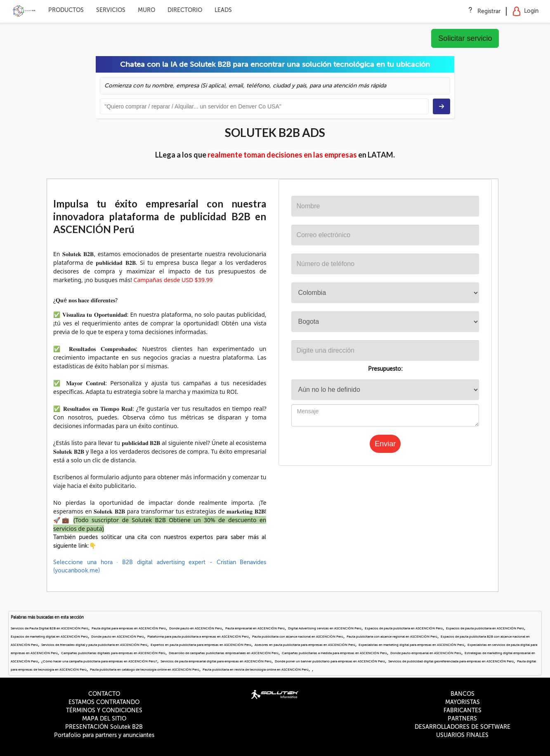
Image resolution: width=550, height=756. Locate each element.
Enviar (385, 444)
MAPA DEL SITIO (104, 719)
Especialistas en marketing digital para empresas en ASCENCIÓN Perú (411, 645)
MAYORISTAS (463, 702)
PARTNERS (462, 719)
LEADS (223, 10)
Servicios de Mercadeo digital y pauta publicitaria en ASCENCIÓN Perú (94, 645)
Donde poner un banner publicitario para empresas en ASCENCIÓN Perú (330, 661)
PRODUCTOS (66, 10)
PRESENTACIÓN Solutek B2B (104, 727)
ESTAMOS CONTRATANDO (104, 702)
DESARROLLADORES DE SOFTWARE (463, 727)
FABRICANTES (463, 710)
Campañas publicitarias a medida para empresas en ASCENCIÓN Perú (334, 653)
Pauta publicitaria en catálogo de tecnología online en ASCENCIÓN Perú (145, 670)
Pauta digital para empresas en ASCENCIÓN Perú (129, 628)
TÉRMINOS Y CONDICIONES (104, 710)
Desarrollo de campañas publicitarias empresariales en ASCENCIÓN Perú (224, 653)
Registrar (489, 11)
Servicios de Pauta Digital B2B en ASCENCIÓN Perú (50, 628)
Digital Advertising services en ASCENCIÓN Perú (325, 628)
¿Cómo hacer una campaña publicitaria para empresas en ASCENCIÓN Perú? (99, 661)
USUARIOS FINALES (462, 735)
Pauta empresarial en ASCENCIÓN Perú (255, 628)
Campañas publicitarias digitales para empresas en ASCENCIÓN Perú (113, 653)
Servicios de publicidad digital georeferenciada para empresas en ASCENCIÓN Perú (451, 661)
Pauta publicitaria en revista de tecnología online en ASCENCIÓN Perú (256, 670)
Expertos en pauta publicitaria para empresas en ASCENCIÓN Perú (201, 645)
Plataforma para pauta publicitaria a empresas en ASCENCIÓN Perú (198, 637)
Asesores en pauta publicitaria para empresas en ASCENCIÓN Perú (305, 645)
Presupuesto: (385, 369)
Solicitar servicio (465, 38)
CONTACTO (104, 694)
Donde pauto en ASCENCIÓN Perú (196, 628)
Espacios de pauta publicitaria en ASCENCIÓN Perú (404, 628)
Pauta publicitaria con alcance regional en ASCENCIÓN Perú (392, 637)
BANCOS (463, 694)
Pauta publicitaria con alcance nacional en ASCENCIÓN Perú (298, 637)
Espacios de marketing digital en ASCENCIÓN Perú (49, 637)
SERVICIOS (111, 10)
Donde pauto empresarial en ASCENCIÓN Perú (426, 653)
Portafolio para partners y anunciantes (104, 735)
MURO (146, 10)
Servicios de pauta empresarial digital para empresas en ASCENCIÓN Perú (216, 661)
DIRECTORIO (185, 10)
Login (525, 11)
